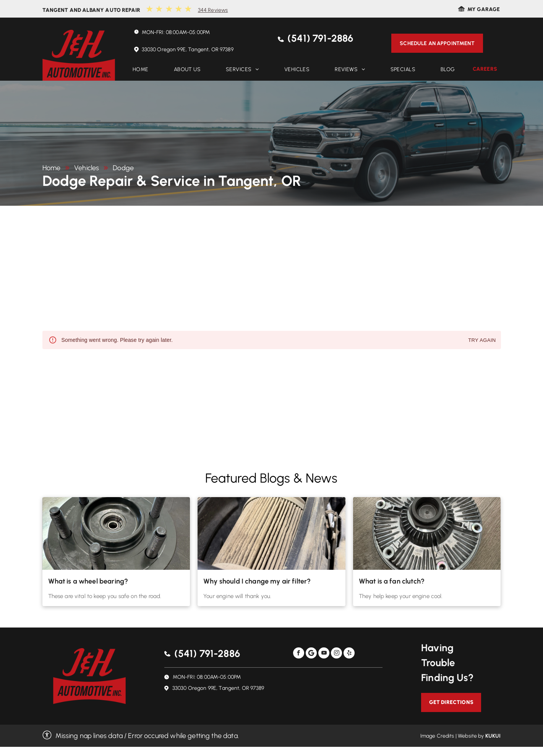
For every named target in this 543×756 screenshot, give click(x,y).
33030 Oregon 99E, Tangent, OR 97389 (188, 50)
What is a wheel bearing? (88, 581)
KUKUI (493, 736)
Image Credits (437, 736)
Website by (471, 736)
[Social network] (311, 654)
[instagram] (336, 654)
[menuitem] (141, 69)
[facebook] (299, 654)
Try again (482, 341)
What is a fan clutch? (392, 581)
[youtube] (324, 654)
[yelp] (349, 654)
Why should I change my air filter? (257, 581)
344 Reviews (213, 10)
